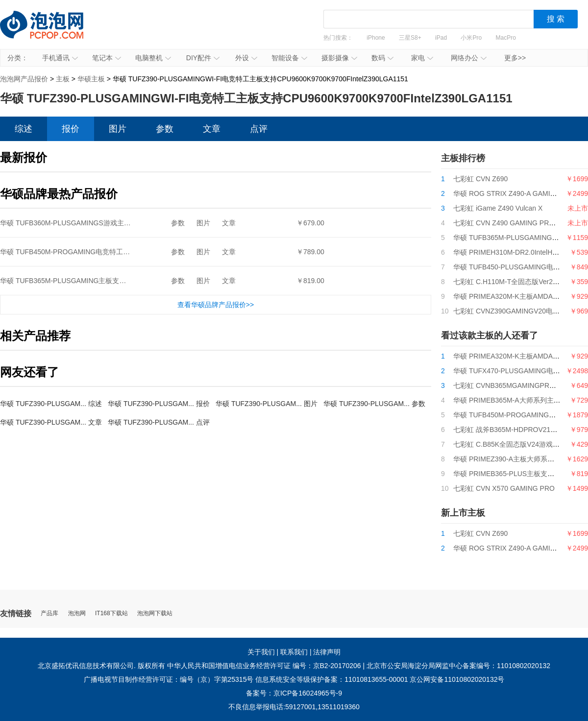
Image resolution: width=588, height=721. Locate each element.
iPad (441, 38)
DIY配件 (203, 58)
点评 (259, 129)
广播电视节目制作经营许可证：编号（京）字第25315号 (169, 679)
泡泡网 (77, 613)
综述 (24, 129)
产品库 (49, 613)
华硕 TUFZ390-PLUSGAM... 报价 (159, 404)
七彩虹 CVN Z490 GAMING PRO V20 (511, 223)
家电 (422, 58)
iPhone (376, 38)
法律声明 (327, 652)
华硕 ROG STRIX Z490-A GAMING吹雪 (514, 193)
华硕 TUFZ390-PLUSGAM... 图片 (267, 404)
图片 (118, 129)
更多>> (515, 58)
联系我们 (294, 652)
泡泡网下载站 (155, 613)
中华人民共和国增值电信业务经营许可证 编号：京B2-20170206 (264, 666)
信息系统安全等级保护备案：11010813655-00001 (331, 679)
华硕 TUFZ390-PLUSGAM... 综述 (51, 404)
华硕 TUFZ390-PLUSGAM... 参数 (374, 404)
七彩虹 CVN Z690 (480, 179)
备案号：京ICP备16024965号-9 (294, 693)
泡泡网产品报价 (51, 32)
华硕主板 (91, 79)
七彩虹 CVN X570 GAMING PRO (504, 488)
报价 (71, 129)
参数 (165, 129)
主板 (63, 79)
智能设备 (289, 58)
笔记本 (107, 58)
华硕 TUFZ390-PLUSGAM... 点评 (159, 422)
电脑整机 (153, 58)
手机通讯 (60, 58)
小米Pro (471, 38)
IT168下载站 (111, 613)
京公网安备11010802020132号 (457, 679)
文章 (212, 129)
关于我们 (261, 652)
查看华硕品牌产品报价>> (216, 305)
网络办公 (469, 58)
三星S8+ (410, 38)
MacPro (506, 38)
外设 (246, 58)
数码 (382, 58)
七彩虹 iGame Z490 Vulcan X (498, 208)
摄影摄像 (339, 58)
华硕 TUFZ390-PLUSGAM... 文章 (51, 422)
